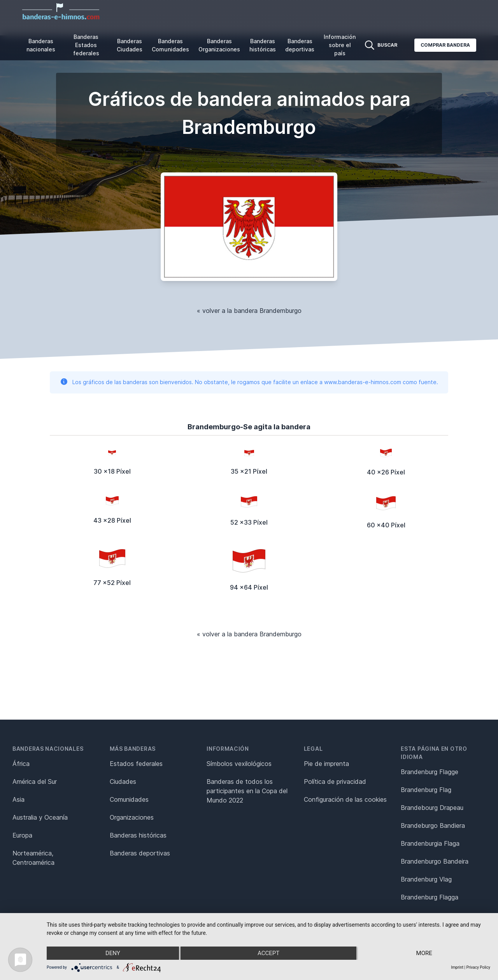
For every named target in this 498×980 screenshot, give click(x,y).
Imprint (457, 967)
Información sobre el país (340, 45)
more (424, 953)
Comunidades (129, 799)
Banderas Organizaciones (219, 45)
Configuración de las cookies (345, 799)
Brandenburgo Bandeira (435, 861)
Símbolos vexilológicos (239, 764)
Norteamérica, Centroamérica (33, 858)
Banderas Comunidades (170, 45)
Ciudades (123, 782)
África (21, 764)
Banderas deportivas (300, 45)
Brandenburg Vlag (426, 879)
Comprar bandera (445, 45)
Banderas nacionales (41, 45)
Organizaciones (132, 817)
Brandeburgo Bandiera (433, 825)
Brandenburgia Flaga (430, 843)
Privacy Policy (478, 967)
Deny (113, 953)
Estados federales (136, 764)
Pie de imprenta (326, 764)
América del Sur (35, 782)
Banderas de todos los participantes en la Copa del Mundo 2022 (247, 791)
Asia (18, 799)
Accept (268, 953)
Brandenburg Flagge (430, 772)
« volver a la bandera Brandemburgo (249, 311)
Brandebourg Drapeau (432, 808)
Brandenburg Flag (426, 790)
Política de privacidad (335, 782)
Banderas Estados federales (86, 45)
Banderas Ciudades (130, 45)
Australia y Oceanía (40, 817)
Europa (22, 835)
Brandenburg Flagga (430, 897)
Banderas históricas (263, 45)
